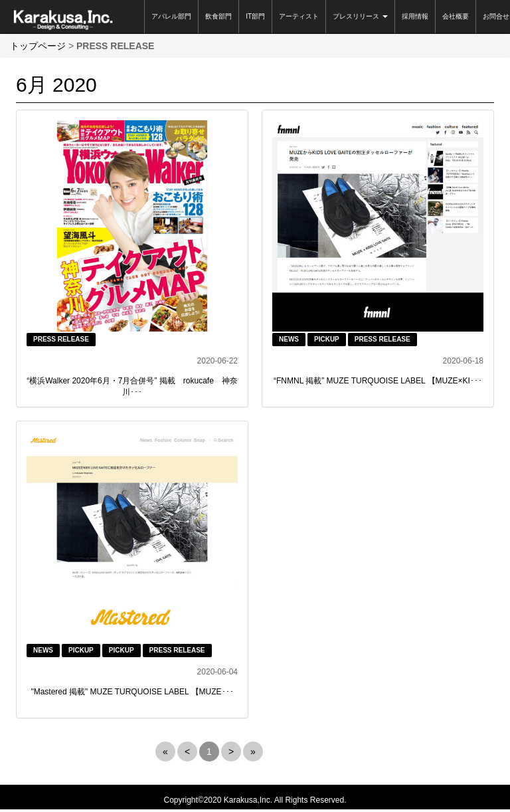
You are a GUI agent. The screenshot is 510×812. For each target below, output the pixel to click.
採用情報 (415, 16)
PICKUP (327, 339)
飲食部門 (218, 16)
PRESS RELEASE (61, 339)
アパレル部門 (171, 16)
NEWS (289, 339)
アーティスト (299, 16)
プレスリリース (360, 16)
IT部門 (255, 16)
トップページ (38, 46)
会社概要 (456, 16)
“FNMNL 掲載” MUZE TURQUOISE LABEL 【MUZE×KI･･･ (378, 381)
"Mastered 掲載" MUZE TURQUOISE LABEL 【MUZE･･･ (132, 692)
